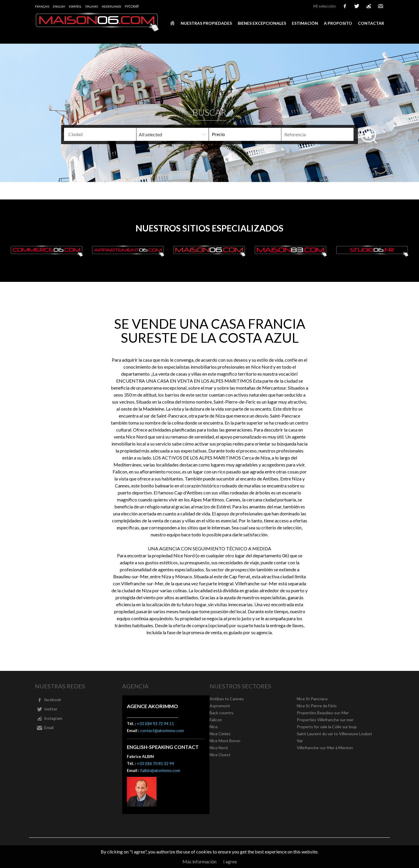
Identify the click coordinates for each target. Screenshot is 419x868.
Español (75, 6)
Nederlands (111, 6)
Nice (214, 727)
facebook (345, 6)
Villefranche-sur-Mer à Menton (325, 748)
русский (132, 6)
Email (381, 6)
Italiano (92, 6)
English (59, 6)
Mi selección (325, 6)
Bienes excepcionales (262, 23)
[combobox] (100, 134)
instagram (369, 6)
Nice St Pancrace (312, 699)
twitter (357, 6)
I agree (230, 861)
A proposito (338, 23)
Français (42, 6)
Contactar (371, 23)
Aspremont (220, 706)
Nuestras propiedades (206, 23)
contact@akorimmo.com (162, 730)
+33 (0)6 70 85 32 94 (155, 763)
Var (300, 741)
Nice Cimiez (220, 734)
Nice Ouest (220, 755)
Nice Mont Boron (225, 741)
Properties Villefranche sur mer (325, 720)
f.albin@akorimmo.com (160, 770)
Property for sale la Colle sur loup (327, 727)
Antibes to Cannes (227, 699)
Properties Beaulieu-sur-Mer (323, 713)
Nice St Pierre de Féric (317, 706)
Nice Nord (219, 748)
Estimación (305, 23)
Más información (199, 861)
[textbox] (110, 134)
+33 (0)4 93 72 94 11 (155, 723)
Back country (221, 713)
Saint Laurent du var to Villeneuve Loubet (334, 734)
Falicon (216, 720)
